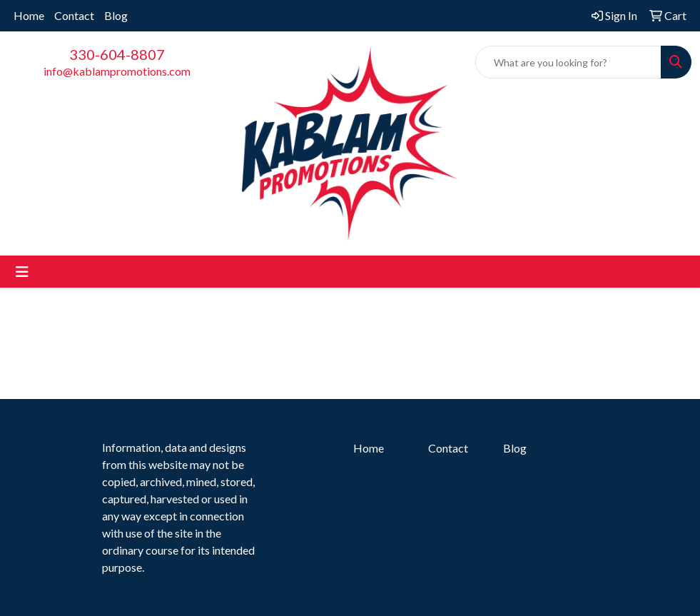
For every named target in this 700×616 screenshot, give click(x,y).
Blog (116, 15)
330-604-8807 (117, 54)
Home (29, 15)
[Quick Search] (568, 62)
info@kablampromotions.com (117, 71)
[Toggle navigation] (22, 272)
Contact (74, 15)
